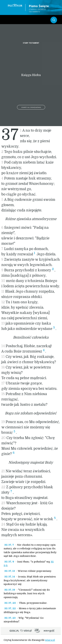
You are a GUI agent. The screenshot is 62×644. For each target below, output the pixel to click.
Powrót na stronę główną (31, 107)
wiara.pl (50, 640)
